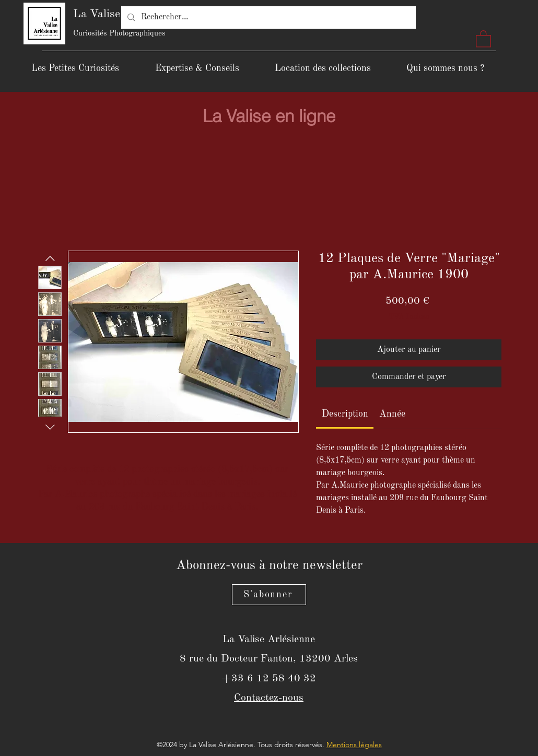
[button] (483, 38)
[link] (345, 414)
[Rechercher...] (267, 17)
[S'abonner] (269, 595)
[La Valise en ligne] (269, 116)
